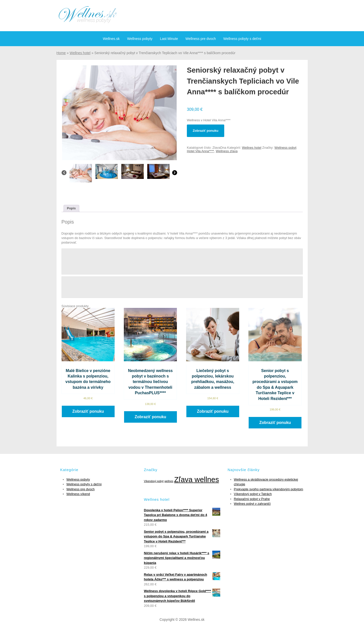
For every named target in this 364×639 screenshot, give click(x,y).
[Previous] (64, 174)
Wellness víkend (78, 494)
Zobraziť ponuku (205, 131)
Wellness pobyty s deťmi (242, 39)
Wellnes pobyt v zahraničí (252, 504)
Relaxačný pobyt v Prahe (252, 499)
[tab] (71, 208)
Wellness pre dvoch (201, 39)
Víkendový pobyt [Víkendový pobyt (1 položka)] (154, 481)
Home (61, 53)
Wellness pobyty (140, 39)
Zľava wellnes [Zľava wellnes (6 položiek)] (197, 479)
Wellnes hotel (80, 53)
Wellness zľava (227, 151)
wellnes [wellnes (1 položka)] (169, 481)
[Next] (175, 174)
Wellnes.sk (111, 39)
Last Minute (169, 39)
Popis (71, 208)
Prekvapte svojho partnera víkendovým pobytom (269, 489)
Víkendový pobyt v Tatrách (253, 494)
